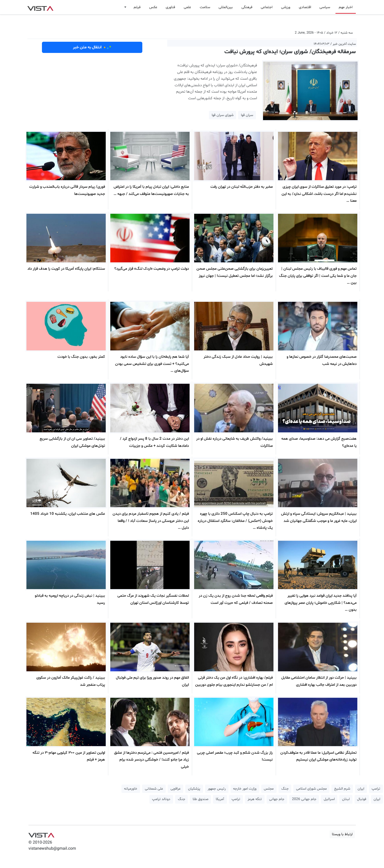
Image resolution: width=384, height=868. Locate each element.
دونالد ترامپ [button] (161, 799)
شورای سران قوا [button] (223, 115)
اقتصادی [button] (305, 7)
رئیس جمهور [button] (217, 789)
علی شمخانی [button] (154, 789)
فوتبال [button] (362, 799)
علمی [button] (187, 7)
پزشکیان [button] (194, 789)
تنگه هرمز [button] (255, 799)
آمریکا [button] (220, 799)
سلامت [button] (205, 7)
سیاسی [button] (325, 7)
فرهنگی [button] (247, 7)
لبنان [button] (346, 799)
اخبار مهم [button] (346, 7)
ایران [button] (361, 789)
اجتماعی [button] (267, 7)
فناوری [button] (170, 7)
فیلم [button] (137, 7)
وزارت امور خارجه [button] (245, 789)
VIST (40, 7)
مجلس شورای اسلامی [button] (311, 789)
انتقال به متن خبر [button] (92, 47)
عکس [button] (153, 7)
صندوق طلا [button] (201, 799)
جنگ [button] (285, 789)
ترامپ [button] (376, 789)
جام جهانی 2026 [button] (304, 799)
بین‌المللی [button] (226, 7)
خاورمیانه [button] (131, 789)
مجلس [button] (269, 789)
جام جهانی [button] (277, 799)
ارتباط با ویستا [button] (342, 834)
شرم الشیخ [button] (342, 789)
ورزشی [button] (286, 7)
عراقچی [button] (176, 789)
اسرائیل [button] (329, 799)
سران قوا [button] (247, 115)
